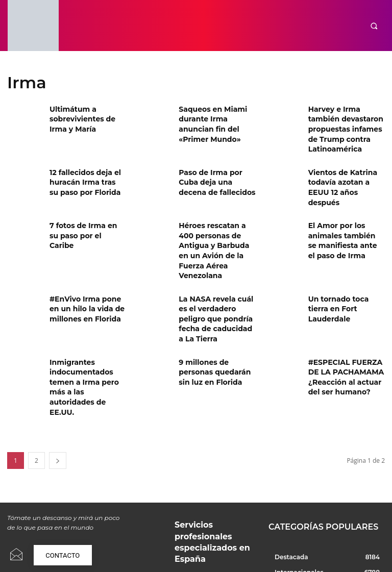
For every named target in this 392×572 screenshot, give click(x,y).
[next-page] (58, 384)
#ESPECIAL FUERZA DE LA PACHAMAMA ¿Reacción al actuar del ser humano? (346, 315)
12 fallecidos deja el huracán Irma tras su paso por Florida (82, 165)
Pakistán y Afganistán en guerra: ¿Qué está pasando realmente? (210, 490)
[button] (374, 26)
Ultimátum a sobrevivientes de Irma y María (86, 117)
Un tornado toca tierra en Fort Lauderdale (344, 259)
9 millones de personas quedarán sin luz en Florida (216, 310)
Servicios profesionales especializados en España (208, 450)
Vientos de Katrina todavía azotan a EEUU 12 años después (345, 165)
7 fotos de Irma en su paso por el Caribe (83, 203)
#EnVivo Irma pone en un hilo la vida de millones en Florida (85, 263)
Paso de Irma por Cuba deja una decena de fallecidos (215, 165)
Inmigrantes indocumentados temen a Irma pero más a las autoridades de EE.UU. (87, 319)
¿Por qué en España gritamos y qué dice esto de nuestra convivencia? (213, 526)
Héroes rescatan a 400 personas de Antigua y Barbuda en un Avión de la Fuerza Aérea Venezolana (215, 215)
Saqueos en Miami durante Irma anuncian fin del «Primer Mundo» (216, 117)
